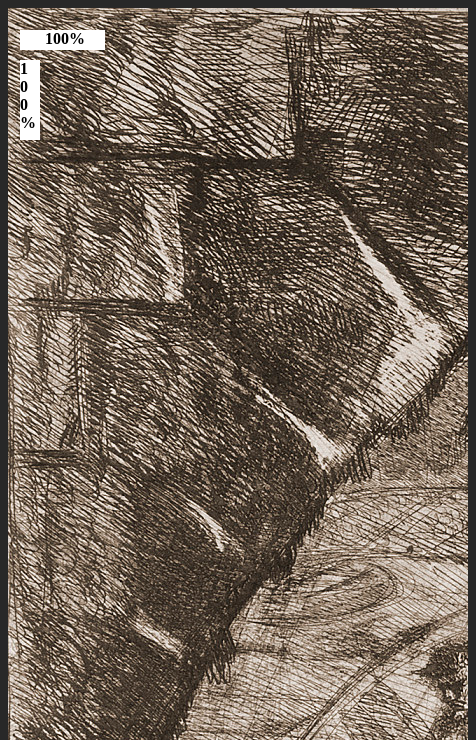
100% (65, 38)
